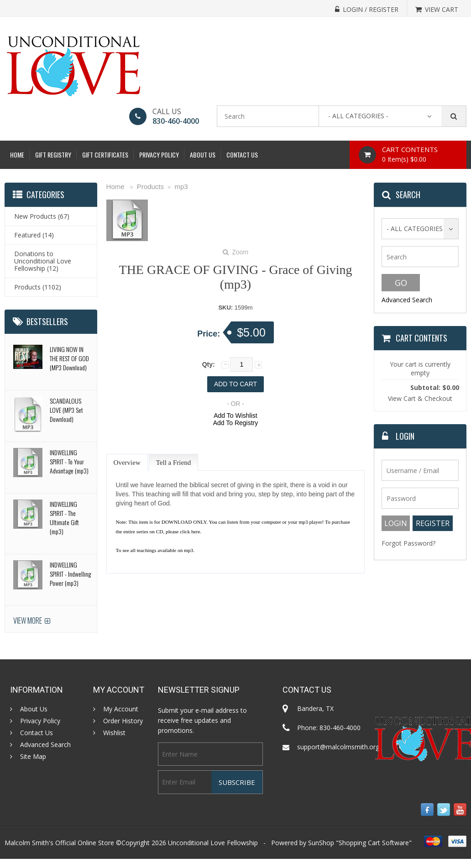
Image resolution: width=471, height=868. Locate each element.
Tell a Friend (173, 463)
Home (17, 155)
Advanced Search (407, 300)
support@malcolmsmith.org (338, 747)
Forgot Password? (408, 543)
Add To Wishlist (235, 416)
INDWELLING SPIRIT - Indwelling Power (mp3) (70, 574)
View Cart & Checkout (420, 398)
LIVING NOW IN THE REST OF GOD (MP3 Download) (69, 358)
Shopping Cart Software (374, 843)
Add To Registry (236, 423)
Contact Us (242, 155)
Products (150, 187)
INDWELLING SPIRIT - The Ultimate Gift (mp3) (64, 518)
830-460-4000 (176, 121)
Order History (123, 721)
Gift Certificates (105, 155)
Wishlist (114, 733)
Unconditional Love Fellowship (213, 843)
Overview (127, 463)
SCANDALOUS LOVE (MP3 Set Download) (66, 410)
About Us (203, 155)
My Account (121, 709)
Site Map (33, 757)
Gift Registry (53, 155)
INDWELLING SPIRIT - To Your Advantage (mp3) (69, 461)
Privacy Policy (159, 155)
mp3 (181, 187)
